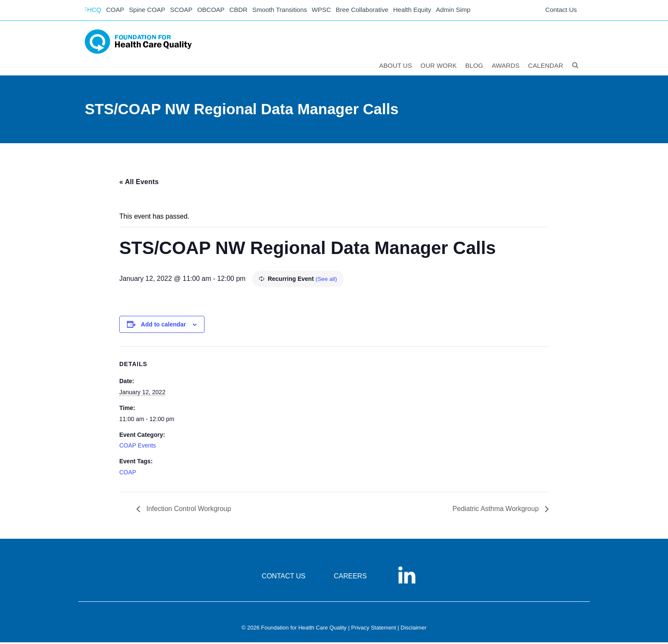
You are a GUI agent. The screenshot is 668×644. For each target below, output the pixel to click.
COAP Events (138, 447)
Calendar (546, 67)
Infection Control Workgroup (188, 510)
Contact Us (561, 11)
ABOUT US (396, 67)
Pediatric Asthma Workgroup (497, 510)
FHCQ (94, 11)
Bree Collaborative (373, 11)
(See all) (326, 280)
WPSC (331, 11)
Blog (475, 67)
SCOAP (186, 11)
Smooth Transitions (288, 11)
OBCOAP (217, 11)
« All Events (139, 183)
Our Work (439, 67)
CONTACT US (284, 578)
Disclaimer (413, 629)
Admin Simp (466, 11)
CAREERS (350, 578)
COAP (118, 11)
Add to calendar (164, 326)
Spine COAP (151, 11)
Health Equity (424, 11)
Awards (506, 67)
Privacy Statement (374, 629)
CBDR (246, 11)
